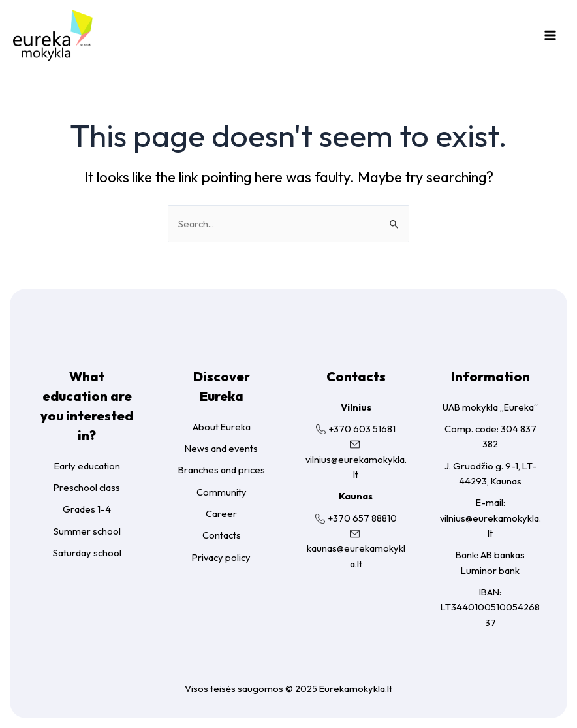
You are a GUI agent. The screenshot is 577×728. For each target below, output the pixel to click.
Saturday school (87, 553)
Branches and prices (222, 470)
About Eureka (222, 427)
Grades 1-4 (87, 509)
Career (221, 514)
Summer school (87, 531)
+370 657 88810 (362, 518)
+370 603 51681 (362, 429)
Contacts (222, 535)
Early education (87, 466)
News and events (221, 448)
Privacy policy (221, 557)
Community (222, 492)
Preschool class (87, 487)
